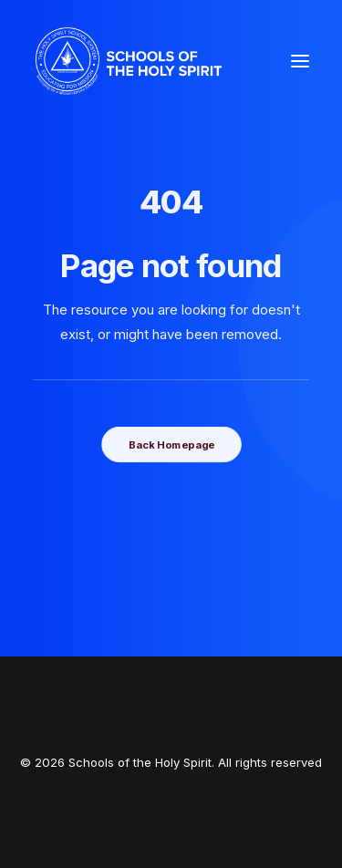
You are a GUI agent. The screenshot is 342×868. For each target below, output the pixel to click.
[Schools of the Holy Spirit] (129, 61)
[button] (300, 61)
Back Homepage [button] (171, 444)
